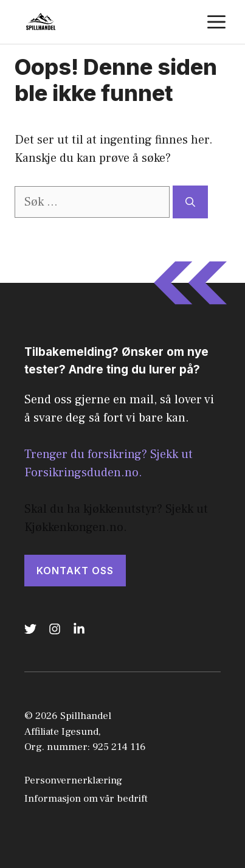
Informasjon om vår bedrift (86, 799)
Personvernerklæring (73, 780)
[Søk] (190, 202)
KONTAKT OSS (75, 571)
